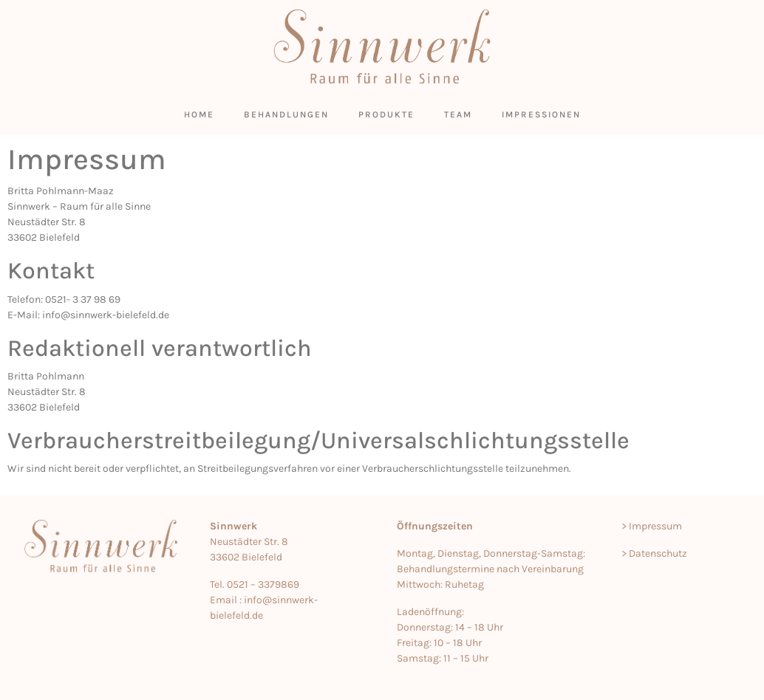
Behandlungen (286, 114)
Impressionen (541, 114)
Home (199, 114)
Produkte (386, 114)
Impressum (655, 526)
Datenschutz (658, 553)
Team (458, 114)
